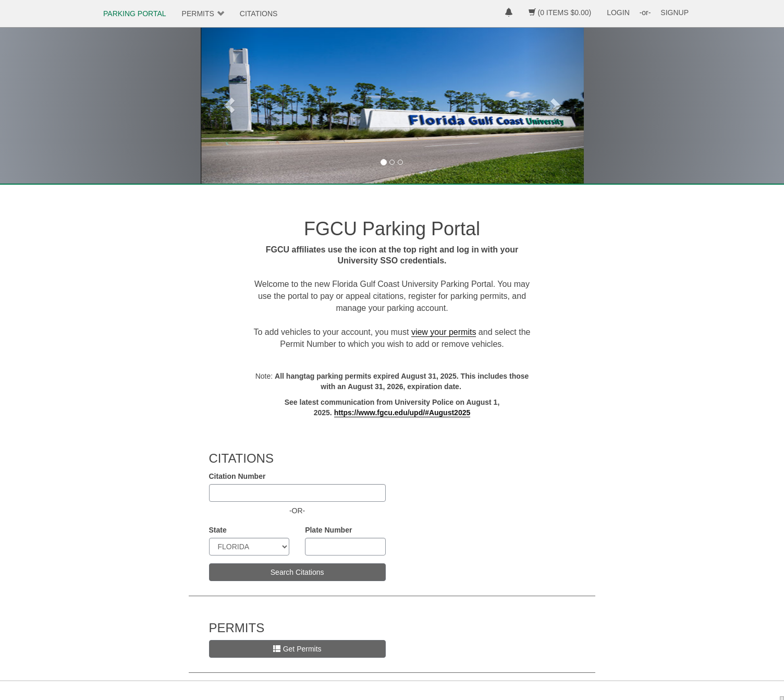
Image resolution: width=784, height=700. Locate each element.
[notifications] (509, 14)
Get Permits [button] (297, 649)
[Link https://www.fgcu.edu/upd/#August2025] (402, 413)
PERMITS (198, 14)
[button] (229, 105)
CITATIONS (259, 14)
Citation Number (237, 476)
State (218, 530)
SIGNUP (675, 13)
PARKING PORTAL (135, 14)
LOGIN (618, 13)
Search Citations (297, 572)
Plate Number (328, 530)
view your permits (444, 332)
